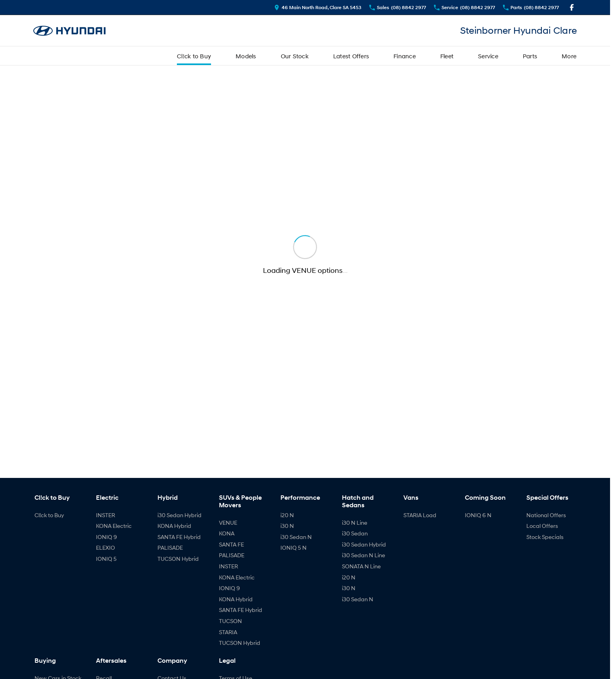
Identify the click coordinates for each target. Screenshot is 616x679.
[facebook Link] (572, 7)
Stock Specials (545, 537)
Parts (530, 56)
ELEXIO (106, 548)
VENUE (228, 523)
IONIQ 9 (107, 537)
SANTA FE (231, 544)
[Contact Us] (318, 7)
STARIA (228, 632)
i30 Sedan (355, 533)
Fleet (447, 56)
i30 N (287, 526)
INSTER (106, 515)
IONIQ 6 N (478, 515)
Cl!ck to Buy (194, 56)
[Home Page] (69, 31)
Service (488, 56)
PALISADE (170, 548)
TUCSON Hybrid (178, 559)
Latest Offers (351, 56)
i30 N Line (355, 523)
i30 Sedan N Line (364, 555)
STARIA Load (420, 515)
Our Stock (295, 56)
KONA (227, 533)
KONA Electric (114, 526)
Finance (405, 56)
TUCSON (230, 621)
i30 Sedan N (296, 537)
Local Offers (542, 526)
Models (246, 56)
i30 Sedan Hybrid (179, 515)
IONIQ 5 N (294, 548)
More (569, 56)
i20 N (287, 515)
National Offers (546, 515)
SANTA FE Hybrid (179, 537)
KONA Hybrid (174, 526)
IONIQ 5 (106, 559)
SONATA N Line (361, 566)
